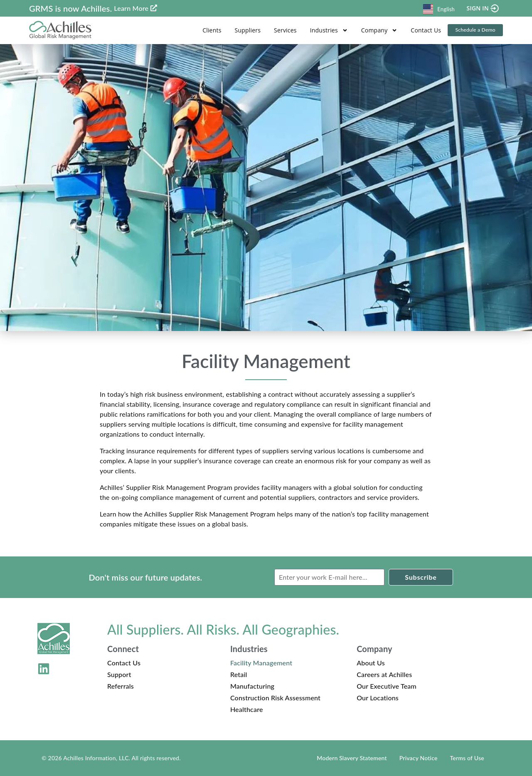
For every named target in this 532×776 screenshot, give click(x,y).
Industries (326, 30)
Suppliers (245, 30)
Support (119, 674)
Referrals (121, 686)
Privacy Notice (419, 758)
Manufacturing (252, 686)
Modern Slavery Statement (352, 758)
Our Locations (378, 698)
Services (283, 30)
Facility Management (261, 663)
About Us (371, 663)
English (439, 9)
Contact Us (423, 30)
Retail (239, 674)
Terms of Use (467, 758)
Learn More (131, 8)
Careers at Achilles (384, 674)
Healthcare (247, 709)
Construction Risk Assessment (275, 698)
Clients (209, 30)
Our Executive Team (387, 686)
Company (377, 30)
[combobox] (439, 8)
